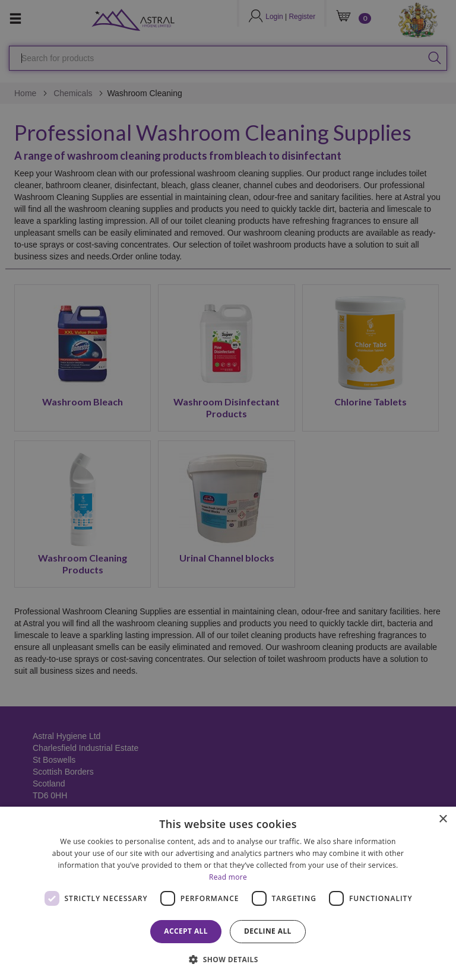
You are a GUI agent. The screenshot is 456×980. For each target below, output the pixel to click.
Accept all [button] (186, 931)
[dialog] (228, 893)
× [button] (443, 819)
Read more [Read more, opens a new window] (228, 877)
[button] (228, 959)
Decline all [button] (268, 931)
